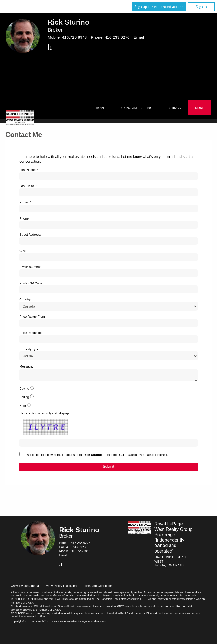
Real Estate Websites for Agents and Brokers (79, 623)
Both (23, 407)
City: (23, 251)
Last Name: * (29, 186)
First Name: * (29, 170)
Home (101, 108)
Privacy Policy (52, 587)
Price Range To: (31, 333)
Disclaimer (72, 587)
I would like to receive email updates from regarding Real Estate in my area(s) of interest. (96, 456)
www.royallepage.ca (25, 587)
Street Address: (30, 235)
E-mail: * (25, 202)
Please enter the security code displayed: (46, 415)
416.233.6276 (117, 37)
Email (139, 37)
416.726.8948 (74, 37)
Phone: (24, 218)
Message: (26, 366)
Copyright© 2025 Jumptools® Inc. (31, 623)
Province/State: (30, 267)
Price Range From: (32, 317)
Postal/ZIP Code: (31, 283)
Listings (174, 108)
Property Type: (30, 349)
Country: (25, 299)
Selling (24, 399)
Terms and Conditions (97, 587)
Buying (24, 390)
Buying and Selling (136, 108)
